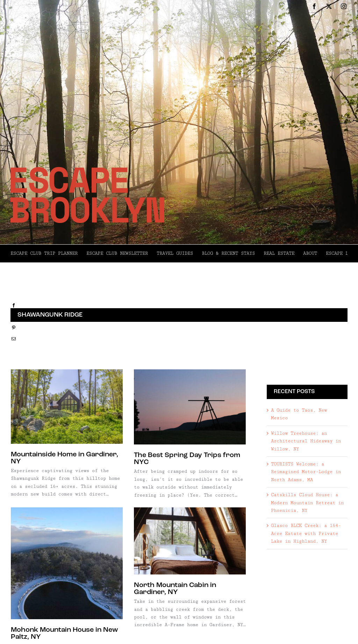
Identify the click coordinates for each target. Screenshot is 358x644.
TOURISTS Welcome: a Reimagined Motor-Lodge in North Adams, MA (306, 472)
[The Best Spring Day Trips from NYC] (188, 407)
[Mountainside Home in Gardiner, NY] (67, 407)
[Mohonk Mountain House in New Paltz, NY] (76, 556)
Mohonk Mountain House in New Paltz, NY (73, 626)
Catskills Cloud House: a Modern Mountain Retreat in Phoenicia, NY (307, 503)
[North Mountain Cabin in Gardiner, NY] (183, 541)
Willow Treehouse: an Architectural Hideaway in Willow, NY (306, 441)
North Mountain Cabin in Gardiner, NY (168, 589)
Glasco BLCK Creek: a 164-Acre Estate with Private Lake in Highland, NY (306, 533)
